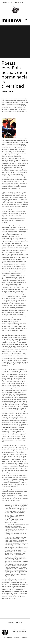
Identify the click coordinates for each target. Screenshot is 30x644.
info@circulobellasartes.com (19, 633)
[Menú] (26, 20)
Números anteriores (7, 638)
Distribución (25, 638)
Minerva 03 (19, 623)
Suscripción (17, 638)
